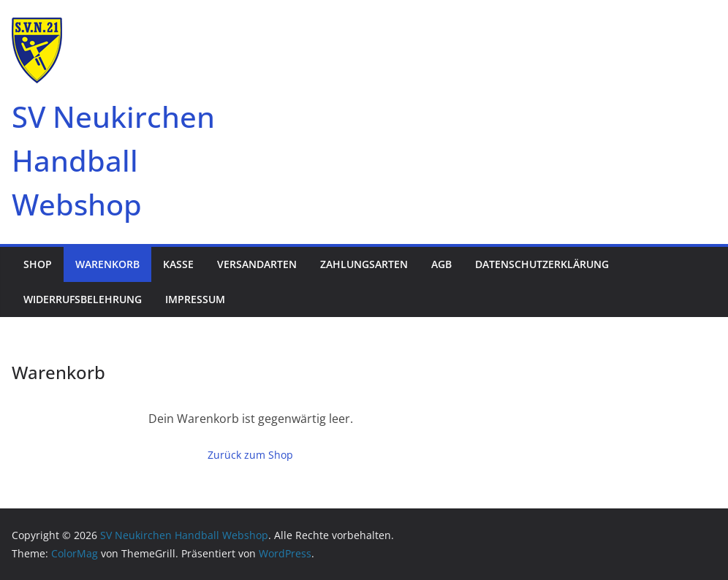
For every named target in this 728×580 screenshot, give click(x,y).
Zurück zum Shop (250, 455)
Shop (38, 264)
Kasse (178, 264)
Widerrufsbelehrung (83, 299)
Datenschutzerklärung (542, 264)
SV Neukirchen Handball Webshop (113, 160)
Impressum (195, 299)
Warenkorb (107, 264)
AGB (441, 264)
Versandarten (257, 264)
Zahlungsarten (364, 264)
